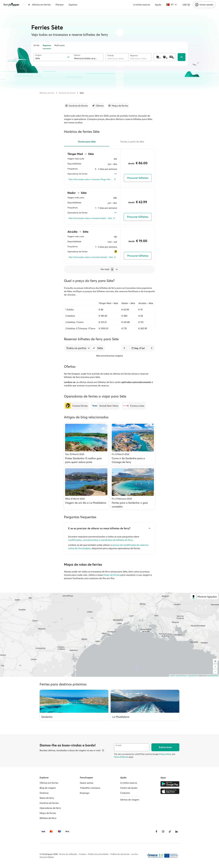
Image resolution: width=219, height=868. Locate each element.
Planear (60, 5)
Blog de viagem (48, 788)
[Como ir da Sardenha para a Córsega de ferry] (133, 444)
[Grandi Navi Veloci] (105, 406)
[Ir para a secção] (76, 106)
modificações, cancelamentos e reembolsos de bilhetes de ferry (100, 540)
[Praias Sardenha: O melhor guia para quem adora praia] (86, 444)
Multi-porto (59, 45)
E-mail (119, 745)
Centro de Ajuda (129, 788)
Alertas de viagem (130, 800)
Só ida (36, 45)
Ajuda (158, 5)
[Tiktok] (170, 831)
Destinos (44, 793)
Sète (82, 93)
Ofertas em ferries (39, 5)
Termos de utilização (68, 854)
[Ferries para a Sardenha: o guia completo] (133, 488)
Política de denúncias (120, 854)
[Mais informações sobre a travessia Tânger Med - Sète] (92, 179)
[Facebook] (156, 831)
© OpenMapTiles (193, 676)
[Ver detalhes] (103, 750)
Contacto (125, 793)
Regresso (47, 45)
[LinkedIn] (177, 831)
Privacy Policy (165, 754)
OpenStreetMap (213, 676)
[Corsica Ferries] (76, 406)
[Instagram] (163, 831)
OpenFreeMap (181, 676)
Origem (38, 55)
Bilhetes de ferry (47, 93)
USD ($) (186, 5)
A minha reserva (142, 5)
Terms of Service (121, 757)
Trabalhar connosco (90, 788)
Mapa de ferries (112, 575)
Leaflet (172, 676)
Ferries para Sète (87, 142)
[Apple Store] (170, 791)
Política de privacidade (98, 854)
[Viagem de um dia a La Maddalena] (86, 488)
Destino (77, 55)
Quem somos (87, 783)
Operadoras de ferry (50, 808)
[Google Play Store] (170, 784)
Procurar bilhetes (138, 178)
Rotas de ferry (47, 798)
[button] (94, 348)
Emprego (85, 793)
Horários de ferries (67, 93)
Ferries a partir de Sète (132, 142)
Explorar (73, 5)
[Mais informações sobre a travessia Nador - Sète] (92, 218)
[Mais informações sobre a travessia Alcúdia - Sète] (92, 257)
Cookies (83, 854)
